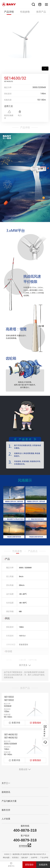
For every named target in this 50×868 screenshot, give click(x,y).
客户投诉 (25, 836)
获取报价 (29, 865)
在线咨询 (43, 865)
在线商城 (40, 4)
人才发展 (6, 819)
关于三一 (6, 783)
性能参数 (25, 12)
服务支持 (6, 810)
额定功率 (8, 87)
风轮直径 (8, 94)
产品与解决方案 (9, 801)
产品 (7, 572)
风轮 (7, 631)
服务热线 (25, 826)
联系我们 (16, 858)
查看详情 (14, 732)
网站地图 (6, 858)
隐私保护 (25, 858)
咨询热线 (25, 846)
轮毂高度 (8, 100)
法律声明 (34, 858)
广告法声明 (44, 858)
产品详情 (9, 12)
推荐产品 (41, 12)
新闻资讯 (6, 792)
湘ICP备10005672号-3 (38, 854)
